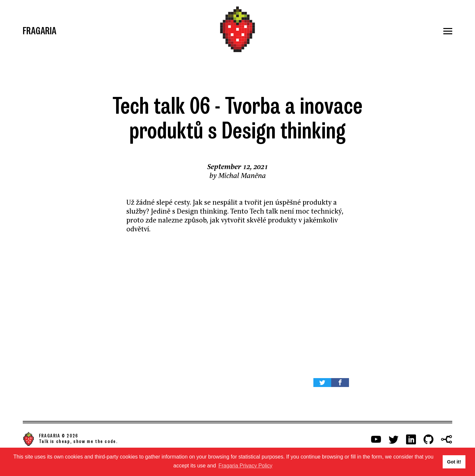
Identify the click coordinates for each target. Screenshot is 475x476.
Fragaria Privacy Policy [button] (245, 466)
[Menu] (381, 31)
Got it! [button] (454, 462)
